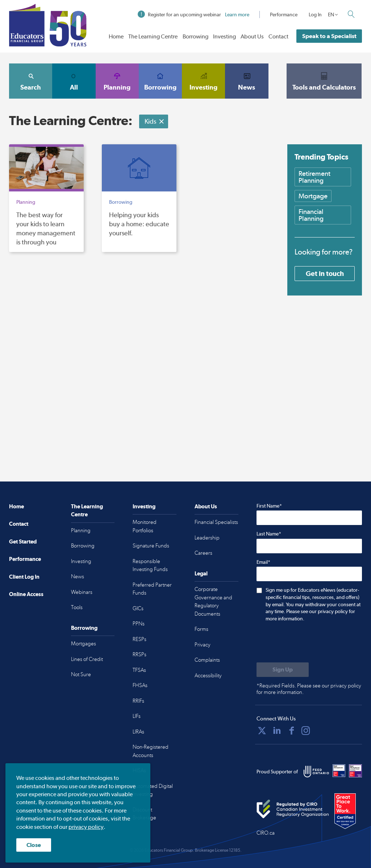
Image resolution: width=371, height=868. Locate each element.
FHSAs (140, 685)
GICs (138, 608)
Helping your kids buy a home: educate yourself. (139, 224)
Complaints (207, 660)
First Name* (269, 506)
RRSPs (139, 654)
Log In (315, 15)
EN (331, 15)
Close (34, 845)
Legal (201, 573)
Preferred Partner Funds (152, 589)
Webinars (82, 592)
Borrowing (195, 36)
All (74, 81)
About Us (252, 36)
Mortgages (84, 644)
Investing (224, 36)
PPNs (139, 624)
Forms (201, 629)
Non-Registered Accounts (151, 751)
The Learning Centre (153, 36)
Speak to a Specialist (329, 36)
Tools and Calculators (324, 81)
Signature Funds (151, 546)
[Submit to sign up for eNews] (283, 670)
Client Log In (24, 577)
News (247, 81)
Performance (284, 15)
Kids (155, 121)
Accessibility (208, 675)
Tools (77, 607)
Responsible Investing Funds (150, 565)
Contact (278, 36)
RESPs (139, 639)
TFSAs (139, 670)
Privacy (203, 645)
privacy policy (86, 827)
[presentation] (312, 643)
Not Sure (81, 674)
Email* (263, 562)
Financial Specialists (216, 522)
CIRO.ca (266, 833)
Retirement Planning (314, 177)
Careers (203, 553)
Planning (117, 81)
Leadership (207, 538)
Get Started (23, 542)
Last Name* (269, 534)
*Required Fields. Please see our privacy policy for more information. (309, 689)
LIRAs (138, 732)
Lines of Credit (87, 659)
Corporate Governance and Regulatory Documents (213, 602)
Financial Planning (311, 215)
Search (31, 81)
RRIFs (138, 701)
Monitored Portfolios (145, 526)
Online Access (26, 594)
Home (116, 36)
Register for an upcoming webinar (193, 15)
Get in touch (325, 273)
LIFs (137, 716)
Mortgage (313, 196)
